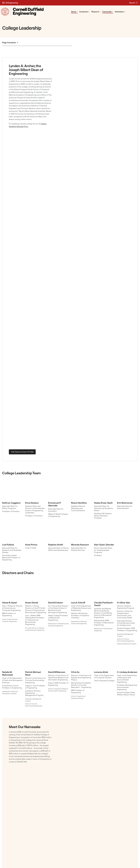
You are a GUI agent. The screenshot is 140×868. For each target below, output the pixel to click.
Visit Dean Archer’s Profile (22, 452)
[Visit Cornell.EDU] (5, 12)
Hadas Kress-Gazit (103, 503)
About (74, 12)
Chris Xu (75, 672)
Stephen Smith (56, 545)
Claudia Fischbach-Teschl (104, 604)
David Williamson (57, 672)
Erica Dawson (32, 503)
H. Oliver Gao (124, 603)
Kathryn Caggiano (11, 503)
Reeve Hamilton (79, 503)
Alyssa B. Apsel (9, 603)
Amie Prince (31, 545)
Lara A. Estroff (78, 603)
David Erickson (56, 603)
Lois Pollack (8, 545)
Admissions (120, 12)
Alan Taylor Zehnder (104, 545)
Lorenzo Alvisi (101, 672)
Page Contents (9, 43)
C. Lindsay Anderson (127, 672)
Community (108, 12)
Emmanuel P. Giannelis (55, 504)
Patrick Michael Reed (33, 673)
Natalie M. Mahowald (7, 673)
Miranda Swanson (80, 545)
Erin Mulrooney (125, 503)
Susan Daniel (32, 603)
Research (96, 12)
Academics (85, 12)
